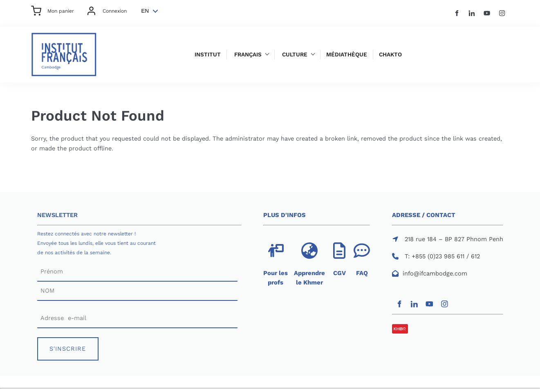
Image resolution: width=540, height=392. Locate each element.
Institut (208, 55)
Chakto (390, 55)
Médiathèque (347, 55)
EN (145, 11)
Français (248, 55)
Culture (295, 55)
